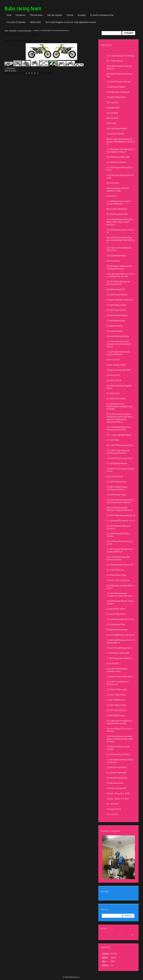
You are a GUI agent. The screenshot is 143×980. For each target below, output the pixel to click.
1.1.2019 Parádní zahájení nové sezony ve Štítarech (120, 550)
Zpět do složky (10, 70)
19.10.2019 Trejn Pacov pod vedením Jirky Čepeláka (118, 452)
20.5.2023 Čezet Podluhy (117, 295)
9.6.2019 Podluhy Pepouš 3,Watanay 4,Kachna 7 (117, 488)
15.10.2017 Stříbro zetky (117, 689)
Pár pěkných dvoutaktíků (117, 778)
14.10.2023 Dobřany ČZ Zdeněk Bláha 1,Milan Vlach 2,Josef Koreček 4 (120, 222)
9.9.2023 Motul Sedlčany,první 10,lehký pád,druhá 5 (119, 267)
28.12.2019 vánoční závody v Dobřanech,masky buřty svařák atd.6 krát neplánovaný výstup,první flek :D (120, 418)
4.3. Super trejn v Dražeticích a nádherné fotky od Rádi (119, 722)
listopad (116, 935)
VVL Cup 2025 (112, 102)
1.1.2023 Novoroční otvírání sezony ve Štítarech (118, 353)
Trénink (70, 15)
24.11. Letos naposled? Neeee (119, 435)
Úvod (9, 15)
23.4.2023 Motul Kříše (116, 321)
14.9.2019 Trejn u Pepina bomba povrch (120, 470)
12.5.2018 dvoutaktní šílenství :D (120, 619)
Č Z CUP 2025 (112, 113)
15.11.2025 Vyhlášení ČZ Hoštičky (120, 56)
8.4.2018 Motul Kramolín (117, 630)
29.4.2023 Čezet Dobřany (117, 315)
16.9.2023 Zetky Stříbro (116, 256)
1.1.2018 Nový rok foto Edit (118, 653)
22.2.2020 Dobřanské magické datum (119, 387)
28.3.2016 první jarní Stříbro (118, 754)
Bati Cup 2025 (113, 118)
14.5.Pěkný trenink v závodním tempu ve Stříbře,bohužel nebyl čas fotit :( (120, 739)
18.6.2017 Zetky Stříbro (116, 695)
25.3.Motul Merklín (115, 326)
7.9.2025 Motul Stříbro (116, 87)
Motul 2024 (111, 196)
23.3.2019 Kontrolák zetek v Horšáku (118, 535)
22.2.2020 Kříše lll (114, 380)
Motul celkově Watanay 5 (117, 209)
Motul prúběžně (113, 261)
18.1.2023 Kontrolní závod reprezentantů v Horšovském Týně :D (119, 344)
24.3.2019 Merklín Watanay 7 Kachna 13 (119, 527)
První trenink (112, 814)
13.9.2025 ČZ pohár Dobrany (119, 82)
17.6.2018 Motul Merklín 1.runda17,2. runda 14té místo (119, 595)
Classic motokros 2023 (116, 365)
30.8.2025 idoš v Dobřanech (118, 92)
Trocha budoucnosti (25, 31)
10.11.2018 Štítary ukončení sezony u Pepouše (118, 558)
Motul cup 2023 (113, 360)
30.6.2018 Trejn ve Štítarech (118, 580)
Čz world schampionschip (102, 15)
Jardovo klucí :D (113, 375)
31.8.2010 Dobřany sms (116, 482)
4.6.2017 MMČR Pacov (116, 700)
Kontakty (82, 15)
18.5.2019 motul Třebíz (116, 495)
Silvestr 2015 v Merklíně (117, 767)
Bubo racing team (23, 9)
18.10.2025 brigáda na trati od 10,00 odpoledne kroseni (71, 22)
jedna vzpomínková (115, 476)
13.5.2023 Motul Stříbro (116, 305)
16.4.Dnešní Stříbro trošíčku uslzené (118, 748)
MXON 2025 (36, 22)
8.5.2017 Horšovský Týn (117, 710)
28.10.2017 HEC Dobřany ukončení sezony (117, 670)
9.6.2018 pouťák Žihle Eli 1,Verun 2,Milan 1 (120, 602)
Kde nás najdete (55, 15)
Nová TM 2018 (113, 664)
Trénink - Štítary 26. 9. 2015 (118, 793)
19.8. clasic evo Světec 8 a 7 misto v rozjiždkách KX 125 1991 (121, 275)
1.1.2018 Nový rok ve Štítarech (119, 658)
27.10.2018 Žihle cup (115, 570)
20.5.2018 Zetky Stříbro (116, 614)
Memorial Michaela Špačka (118, 336)
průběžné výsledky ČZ (116, 289)
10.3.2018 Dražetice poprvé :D (119, 648)
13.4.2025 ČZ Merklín (16, 22)
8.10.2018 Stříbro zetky (116, 575)
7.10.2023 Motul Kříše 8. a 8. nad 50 (120, 231)
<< (104, 935)
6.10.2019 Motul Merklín (117, 463)
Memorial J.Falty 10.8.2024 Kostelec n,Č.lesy (118, 189)
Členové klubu (36, 15)
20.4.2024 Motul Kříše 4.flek (118, 157)
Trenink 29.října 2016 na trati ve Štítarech (120, 730)
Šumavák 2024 (113, 183)
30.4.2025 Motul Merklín (117, 129)
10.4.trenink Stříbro (115, 331)
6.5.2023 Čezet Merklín (116, 310)
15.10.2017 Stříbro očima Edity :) (120, 677)
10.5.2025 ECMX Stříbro (116, 97)
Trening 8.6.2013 (114, 809)
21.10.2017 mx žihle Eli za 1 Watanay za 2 (118, 683)
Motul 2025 (111, 123)
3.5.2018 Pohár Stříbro (116, 609)
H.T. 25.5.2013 (113, 804)
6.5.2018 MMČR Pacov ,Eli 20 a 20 (120, 635)
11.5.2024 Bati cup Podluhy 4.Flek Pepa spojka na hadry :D (121, 151)
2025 (123, 935)
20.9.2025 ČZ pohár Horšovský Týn (119, 75)
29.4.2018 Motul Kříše (116, 624)
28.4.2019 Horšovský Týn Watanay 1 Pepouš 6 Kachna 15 (120, 509)
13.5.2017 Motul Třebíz (116, 705)
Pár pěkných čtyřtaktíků (116, 773)
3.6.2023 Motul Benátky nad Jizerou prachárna (118, 283)
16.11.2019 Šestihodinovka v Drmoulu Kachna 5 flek (118, 428)
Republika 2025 (113, 108)
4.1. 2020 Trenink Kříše (116, 399)
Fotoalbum (21, 15)
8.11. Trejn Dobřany (115, 61)
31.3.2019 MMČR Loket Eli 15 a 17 (121, 521)
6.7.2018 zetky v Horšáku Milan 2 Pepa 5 (120, 587)
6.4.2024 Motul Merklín (116, 162)
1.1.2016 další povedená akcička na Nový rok (120, 761)
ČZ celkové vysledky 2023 (117, 214)
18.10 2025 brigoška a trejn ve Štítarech (119, 67)
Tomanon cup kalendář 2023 (119, 370)
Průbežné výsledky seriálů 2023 (120, 300)
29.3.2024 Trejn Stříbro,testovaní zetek (120, 177)
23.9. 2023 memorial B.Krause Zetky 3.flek (119, 249)
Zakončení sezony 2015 (116, 788)
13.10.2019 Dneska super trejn (119, 458)
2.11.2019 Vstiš (113, 440)
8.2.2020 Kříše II (113, 393)
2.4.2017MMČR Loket (115, 716)
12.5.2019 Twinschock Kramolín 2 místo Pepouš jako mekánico (120, 501)
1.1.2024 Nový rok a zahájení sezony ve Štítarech (119, 203)
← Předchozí (10, 68)
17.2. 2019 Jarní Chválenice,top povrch (119, 543)
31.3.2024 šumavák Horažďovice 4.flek (120, 169)
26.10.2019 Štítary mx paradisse (120, 445)
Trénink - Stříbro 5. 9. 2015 (118, 799)
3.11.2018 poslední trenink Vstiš (120, 565)
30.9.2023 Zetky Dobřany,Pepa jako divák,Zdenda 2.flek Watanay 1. (121, 240)
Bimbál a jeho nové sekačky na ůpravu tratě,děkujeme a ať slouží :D (121, 142)
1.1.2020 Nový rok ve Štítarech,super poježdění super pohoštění (120, 406)
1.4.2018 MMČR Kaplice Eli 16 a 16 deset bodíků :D (121, 641)
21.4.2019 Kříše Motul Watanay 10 (121, 515)
